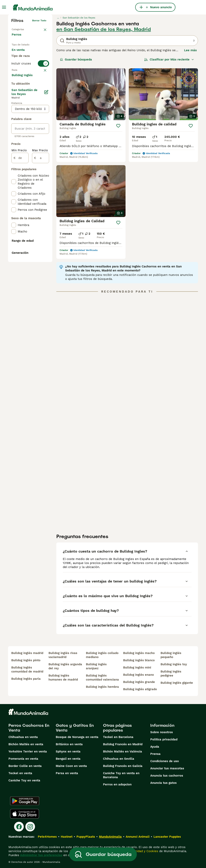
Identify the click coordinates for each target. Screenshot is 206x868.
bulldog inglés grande (139, 682)
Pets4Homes (47, 837)
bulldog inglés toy (174, 664)
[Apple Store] (25, 814)
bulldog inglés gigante (177, 683)
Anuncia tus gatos (163, 783)
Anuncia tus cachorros (167, 776)
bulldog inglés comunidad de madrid (27, 669)
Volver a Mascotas (23, 29)
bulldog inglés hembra (102, 687)
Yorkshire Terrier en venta (28, 751)
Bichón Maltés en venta (26, 744)
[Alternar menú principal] (4, 7)
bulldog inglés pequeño (171, 655)
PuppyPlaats (86, 837)
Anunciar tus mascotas (167, 768)
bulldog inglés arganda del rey (65, 666)
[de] (20, 263)
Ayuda (155, 747)
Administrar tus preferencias (41, 855)
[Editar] (46, 197)
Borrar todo (39, 20)
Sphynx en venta (68, 751)
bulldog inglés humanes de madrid (63, 678)
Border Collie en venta (25, 766)
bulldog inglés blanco (139, 660)
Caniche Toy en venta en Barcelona (121, 775)
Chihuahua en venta (23, 737)
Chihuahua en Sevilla (119, 759)
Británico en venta (69, 744)
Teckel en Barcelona (118, 737)
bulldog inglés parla (26, 679)
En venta (21, 54)
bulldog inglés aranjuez (96, 666)
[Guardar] (118, 126)
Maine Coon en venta (71, 766)
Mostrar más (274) (28, 180)
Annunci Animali (138, 837)
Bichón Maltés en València (123, 751)
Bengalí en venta (68, 759)
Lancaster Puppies (167, 837)
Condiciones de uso (165, 761)
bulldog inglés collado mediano (102, 655)
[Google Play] (25, 801)
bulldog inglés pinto (26, 660)
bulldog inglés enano (139, 675)
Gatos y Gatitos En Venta (75, 728)
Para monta (24, 73)
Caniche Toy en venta (24, 780)
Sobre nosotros (162, 732)
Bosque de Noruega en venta (77, 737)
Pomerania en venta (23, 759)
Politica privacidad (164, 739)
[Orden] (169, 59)
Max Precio (40, 256)
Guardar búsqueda (76, 59)
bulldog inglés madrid (27, 653)
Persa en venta (67, 773)
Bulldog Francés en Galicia (123, 766)
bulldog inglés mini (137, 667)
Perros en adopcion (117, 784)
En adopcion (24, 63)
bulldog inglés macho (139, 653)
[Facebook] (19, 827)
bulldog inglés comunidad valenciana (102, 678)
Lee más (190, 50)
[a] (41, 263)
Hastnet (67, 837)
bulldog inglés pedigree (171, 674)
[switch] (30, 88)
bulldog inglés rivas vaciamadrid (63, 655)
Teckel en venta (20, 773)
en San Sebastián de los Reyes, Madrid (104, 29)
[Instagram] (30, 827)
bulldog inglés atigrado (140, 689)
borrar (43, 96)
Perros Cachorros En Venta (29, 728)
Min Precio (19, 256)
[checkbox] (14, 116)
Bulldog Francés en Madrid (123, 744)
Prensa (155, 754)
